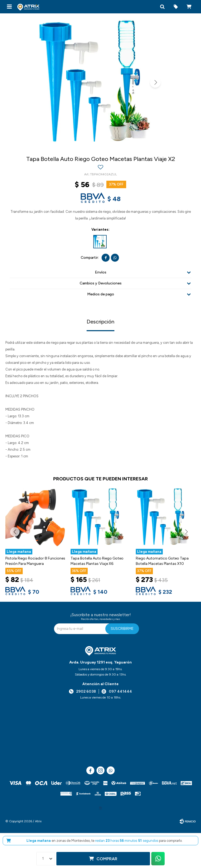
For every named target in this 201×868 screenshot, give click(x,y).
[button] (162, 7)
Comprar (107, 859)
